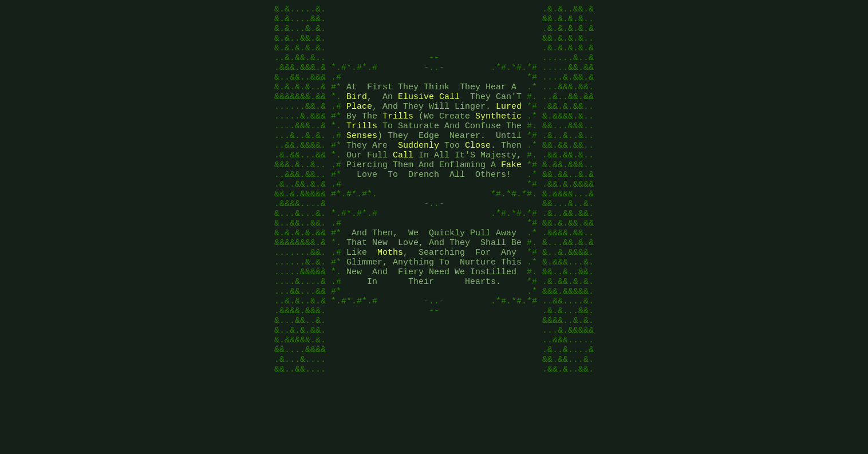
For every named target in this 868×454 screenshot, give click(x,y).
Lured (509, 125)
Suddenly (419, 171)
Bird (357, 113)
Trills (398, 136)
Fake (511, 194)
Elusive (416, 113)
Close (478, 171)
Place (359, 125)
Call (449, 113)
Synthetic (498, 136)
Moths (390, 297)
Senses (362, 159)
